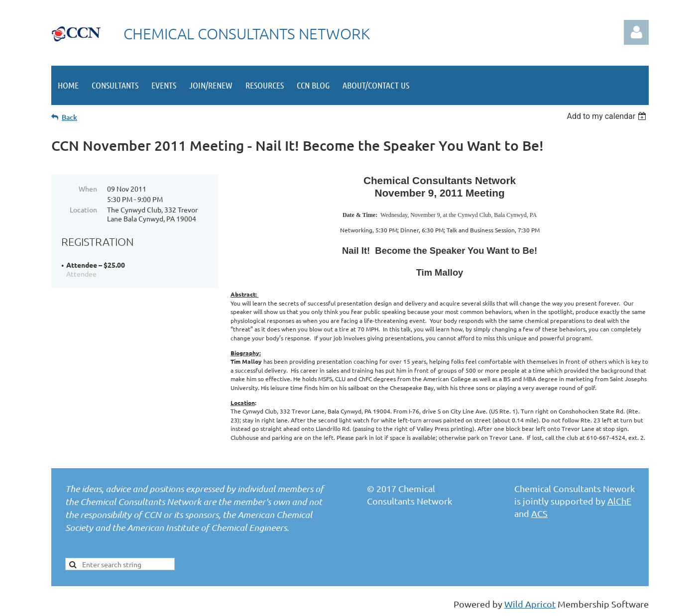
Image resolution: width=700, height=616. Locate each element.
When (88, 189)
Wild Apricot (530, 604)
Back (69, 117)
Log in (636, 32)
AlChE (619, 501)
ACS (539, 513)
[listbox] (608, 116)
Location (83, 209)
